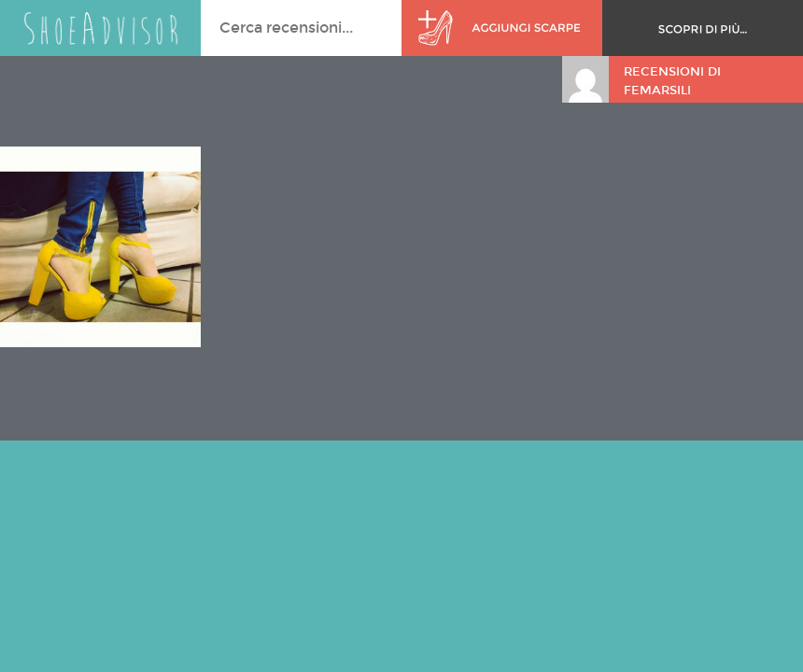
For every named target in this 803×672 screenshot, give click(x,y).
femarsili (657, 91)
